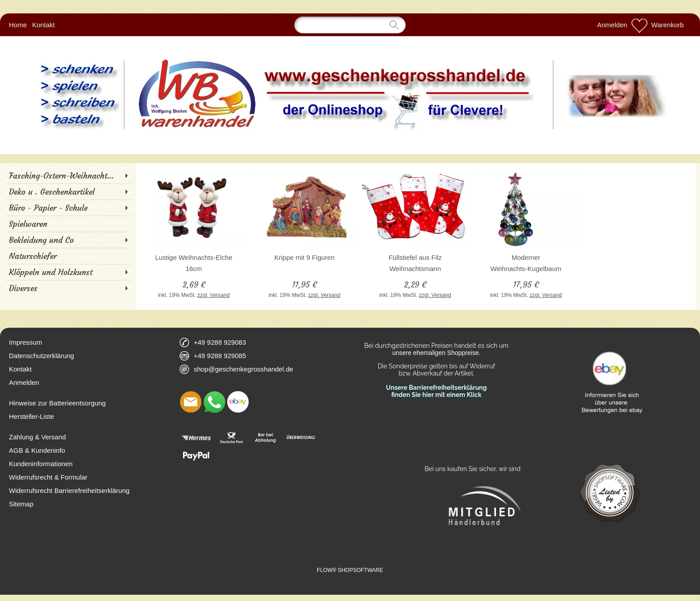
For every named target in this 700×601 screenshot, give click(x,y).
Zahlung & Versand (37, 437)
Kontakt (44, 25)
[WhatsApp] (214, 402)
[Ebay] (238, 402)
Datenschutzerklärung (42, 356)
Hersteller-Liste (31, 416)
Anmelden (612, 25)
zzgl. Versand (213, 295)
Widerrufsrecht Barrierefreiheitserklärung (69, 490)
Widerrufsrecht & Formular (48, 477)
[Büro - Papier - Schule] (68, 208)
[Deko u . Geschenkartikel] (68, 192)
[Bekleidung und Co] (68, 240)
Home (18, 25)
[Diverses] (68, 288)
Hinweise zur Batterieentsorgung (57, 403)
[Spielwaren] (68, 224)
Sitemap (21, 504)
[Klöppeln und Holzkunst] (68, 272)
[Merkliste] (639, 25)
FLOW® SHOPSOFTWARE (350, 570)
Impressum (25, 342)
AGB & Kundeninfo (37, 450)
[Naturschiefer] (68, 256)
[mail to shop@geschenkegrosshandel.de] (191, 402)
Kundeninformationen (41, 464)
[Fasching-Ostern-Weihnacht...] (68, 175)
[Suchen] (350, 25)
